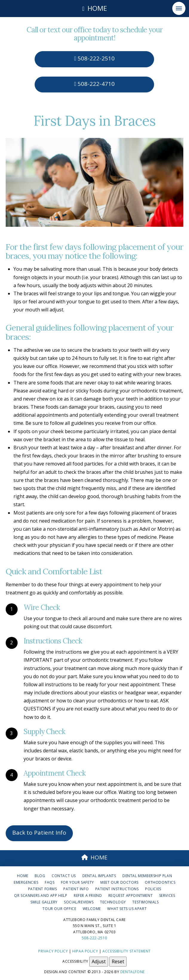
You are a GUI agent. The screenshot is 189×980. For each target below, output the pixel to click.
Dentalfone (133, 972)
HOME (95, 857)
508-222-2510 (95, 58)
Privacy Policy (53, 951)
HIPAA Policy (85, 951)
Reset (118, 961)
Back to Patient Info (39, 833)
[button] (179, 8)
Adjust (99, 961)
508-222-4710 (95, 84)
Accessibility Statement (127, 951)
